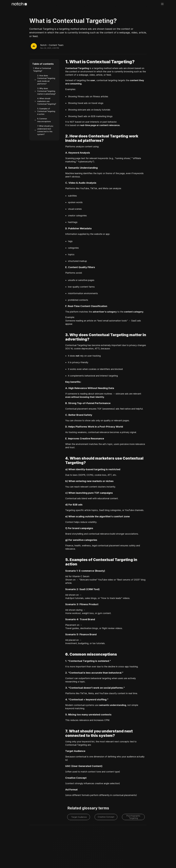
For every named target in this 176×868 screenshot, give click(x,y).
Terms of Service (49, 856)
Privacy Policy (35, 856)
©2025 (18, 856)
